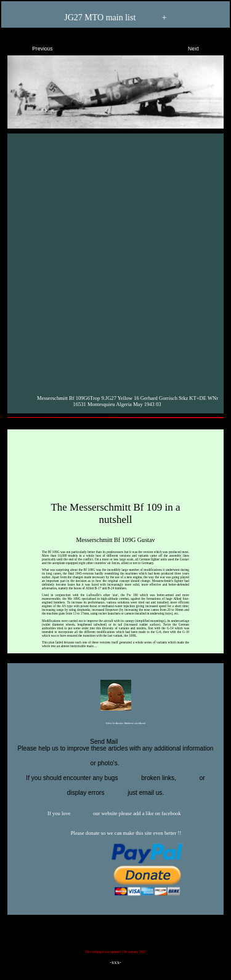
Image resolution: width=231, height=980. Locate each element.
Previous (32, 46)
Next (204, 46)
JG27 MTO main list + (115, 18)
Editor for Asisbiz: (115, 724)
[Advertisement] (115, 261)
